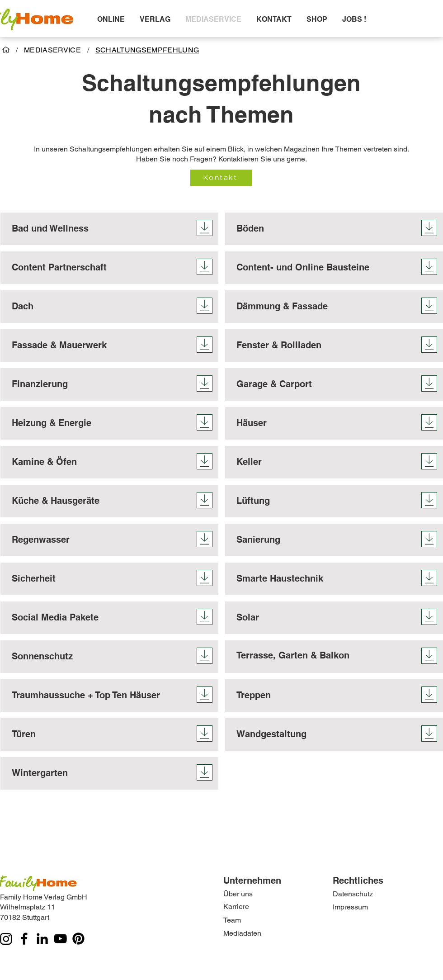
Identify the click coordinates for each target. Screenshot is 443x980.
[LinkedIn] (42, 939)
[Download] (205, 228)
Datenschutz (353, 894)
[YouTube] (60, 939)
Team (232, 920)
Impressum (350, 907)
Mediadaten (242, 933)
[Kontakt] (221, 178)
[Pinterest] (78, 939)
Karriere (236, 907)
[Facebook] (24, 939)
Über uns (238, 894)
